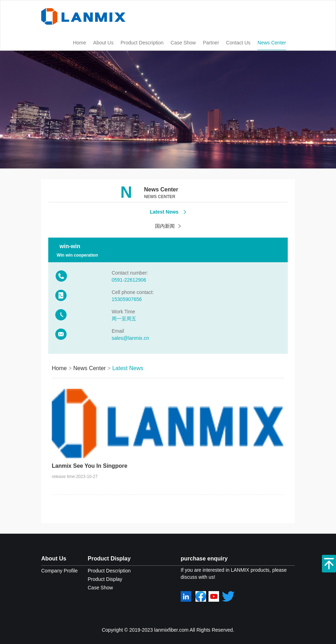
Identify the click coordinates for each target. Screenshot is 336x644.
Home (79, 43)
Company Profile (60, 571)
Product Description (142, 43)
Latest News (168, 212)
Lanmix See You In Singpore (90, 466)
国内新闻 (168, 226)
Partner (211, 43)
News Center (272, 43)
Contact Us (238, 43)
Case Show (183, 43)
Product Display (109, 559)
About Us (104, 43)
